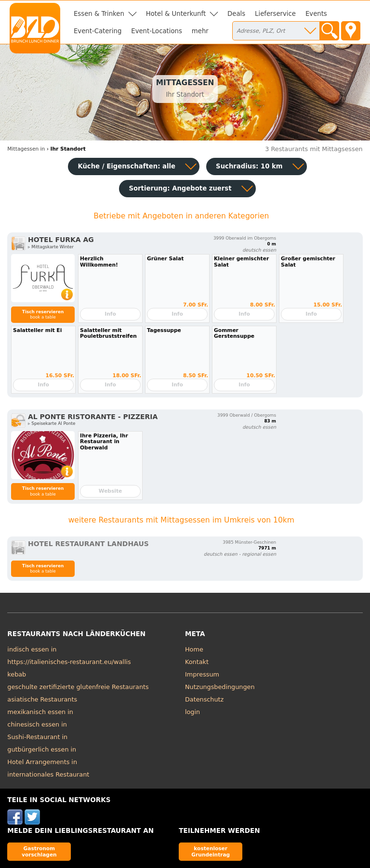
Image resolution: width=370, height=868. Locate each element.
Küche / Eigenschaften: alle (126, 166)
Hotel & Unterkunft (176, 14)
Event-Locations (157, 31)
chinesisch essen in (37, 724)
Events (316, 14)
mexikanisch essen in (40, 712)
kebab (17, 674)
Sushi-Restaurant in (37, 737)
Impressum (202, 674)
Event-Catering (98, 31)
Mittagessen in (26, 149)
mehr (200, 31)
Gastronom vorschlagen (39, 851)
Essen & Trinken (99, 14)
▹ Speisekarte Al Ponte (52, 423)
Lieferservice (275, 14)
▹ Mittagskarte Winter (51, 247)
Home (194, 649)
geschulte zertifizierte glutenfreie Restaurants (78, 687)
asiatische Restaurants (42, 699)
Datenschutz (204, 699)
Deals (236, 14)
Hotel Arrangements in (42, 762)
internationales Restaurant (48, 774)
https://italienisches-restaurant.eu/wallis (69, 662)
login (192, 712)
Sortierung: (180, 188)
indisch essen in (32, 649)
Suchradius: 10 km (249, 166)
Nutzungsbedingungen (220, 687)
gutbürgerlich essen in (42, 749)
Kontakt (197, 662)
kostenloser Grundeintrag (211, 851)
